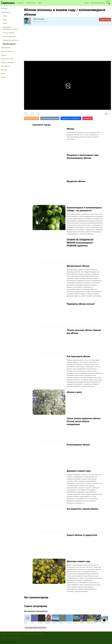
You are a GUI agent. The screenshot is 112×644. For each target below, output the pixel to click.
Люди (40, 3)
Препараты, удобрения (10, 40)
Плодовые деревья (9, 44)
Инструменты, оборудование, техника (10, 28)
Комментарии (31, 3)
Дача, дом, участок (7, 59)
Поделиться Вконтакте (50, 118)
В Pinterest (88, 118)
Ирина (63, 619)
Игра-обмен (5, 66)
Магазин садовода (7, 62)
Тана (98, 619)
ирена (84, 619)
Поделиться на (71, 118)
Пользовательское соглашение (35, 634)
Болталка (4, 70)
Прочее (4, 77)
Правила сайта (6, 634)
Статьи (3, 74)
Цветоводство (6, 48)
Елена (28, 619)
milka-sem (91, 619)
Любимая (49, 619)
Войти (87, 3)
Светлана (70, 619)
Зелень (5, 23)
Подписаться (105, 20)
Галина (56, 619)
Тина (35, 619)
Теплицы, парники (9, 33)
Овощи (5, 16)
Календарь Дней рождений (36, 628)
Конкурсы (4, 8)
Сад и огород (5, 12)
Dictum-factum (39, 19)
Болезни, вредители (9, 36)
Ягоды (5, 20)
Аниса (77, 619)
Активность (21, 3)
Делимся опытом (7, 51)
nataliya (42, 619)
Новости (4, 55)
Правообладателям (18, 634)
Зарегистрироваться (98, 3)
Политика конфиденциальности (12, 638)
